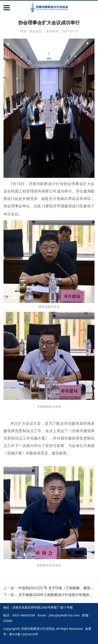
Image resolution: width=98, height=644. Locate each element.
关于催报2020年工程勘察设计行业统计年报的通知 (57, 595)
